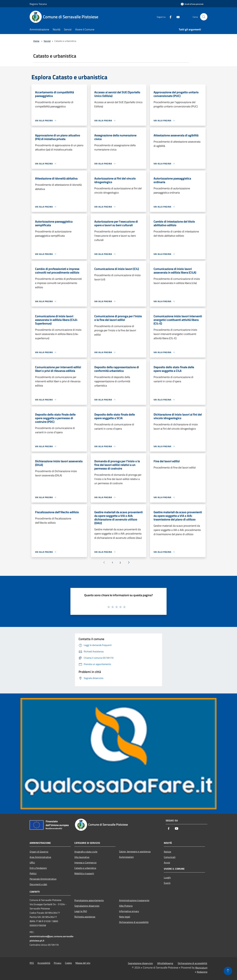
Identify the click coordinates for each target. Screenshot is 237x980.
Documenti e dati (38, 884)
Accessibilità (44, 963)
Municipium (201, 968)
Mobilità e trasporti (84, 873)
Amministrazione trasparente (134, 900)
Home (36, 41)
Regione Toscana (38, 4)
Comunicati (170, 857)
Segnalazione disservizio (87, 906)
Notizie (167, 852)
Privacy (58, 963)
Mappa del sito (83, 963)
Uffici (32, 863)
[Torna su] (228, 971)
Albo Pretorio (126, 906)
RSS (32, 963)
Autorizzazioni (126, 857)
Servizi (47, 41)
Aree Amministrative (40, 857)
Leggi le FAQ (81, 911)
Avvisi (167, 863)
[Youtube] (177, 17)
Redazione (202, 972)
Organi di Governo (39, 852)
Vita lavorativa (82, 857)
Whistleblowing (165, 963)
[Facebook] (169, 17)
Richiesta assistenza (85, 917)
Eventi (167, 883)
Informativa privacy (129, 911)
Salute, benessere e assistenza (135, 851)
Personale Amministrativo (43, 879)
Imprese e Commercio (85, 863)
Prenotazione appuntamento (89, 900)
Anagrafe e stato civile (86, 852)
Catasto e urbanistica (85, 868)
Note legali (125, 917)
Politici (33, 873)
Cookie (68, 963)
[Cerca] (204, 17)
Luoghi (167, 877)
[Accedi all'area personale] (192, 4)
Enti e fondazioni (38, 868)
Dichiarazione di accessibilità (134, 922)
